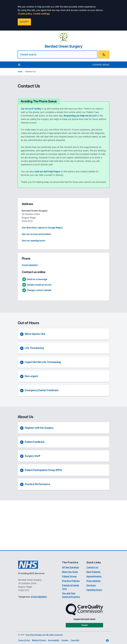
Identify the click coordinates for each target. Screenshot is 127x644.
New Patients (93, 572)
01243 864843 (30, 265)
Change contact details (37, 290)
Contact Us (92, 567)
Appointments (94, 576)
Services (91, 585)
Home (20, 72)
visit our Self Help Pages (47, 172)
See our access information (36, 234)
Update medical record (36, 285)
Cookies (65, 640)
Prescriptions (94, 581)
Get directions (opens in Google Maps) (42, 228)
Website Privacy (39, 640)
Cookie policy (25, 14)
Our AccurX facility (31, 109)
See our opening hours (34, 241)
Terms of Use (24, 640)
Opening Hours (94, 590)
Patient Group (69, 576)
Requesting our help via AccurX (80, 116)
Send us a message (34, 279)
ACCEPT (24, 22)
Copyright (75, 640)
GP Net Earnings (70, 567)
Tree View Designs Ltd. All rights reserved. (44, 635)
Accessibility (54, 640)
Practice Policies (71, 581)
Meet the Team (70, 572)
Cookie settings (41, 14)
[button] (63, 428)
